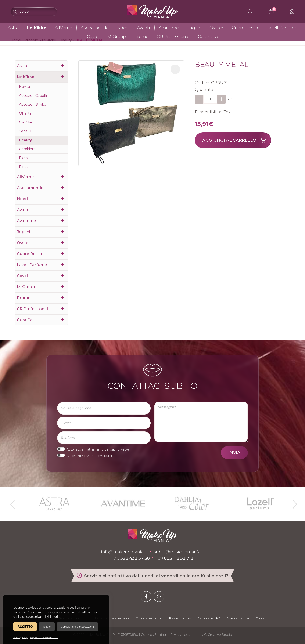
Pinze (24, 167)
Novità (24, 87)
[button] (175, 69)
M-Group (116, 37)
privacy (123, 449)
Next (293, 503)
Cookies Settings (154, 635)
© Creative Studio (218, 635)
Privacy (176, 635)
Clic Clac (26, 122)
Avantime (169, 28)
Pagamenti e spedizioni (112, 618)
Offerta (25, 113)
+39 (131, 558)
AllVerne (64, 28)
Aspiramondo (95, 28)
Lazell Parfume (282, 28)
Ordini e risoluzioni (149, 618)
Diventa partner (238, 618)
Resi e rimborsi (180, 618)
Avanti (144, 28)
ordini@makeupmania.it (179, 552)
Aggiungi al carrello (236, 140)
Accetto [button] (25, 627)
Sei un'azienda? (209, 618)
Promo (141, 37)
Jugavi (194, 28)
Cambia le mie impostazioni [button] (77, 627)
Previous (12, 503)
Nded (123, 28)
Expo (23, 158)
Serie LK (26, 131)
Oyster (216, 28)
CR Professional (173, 37)
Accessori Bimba (33, 104)
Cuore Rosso (245, 28)
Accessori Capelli (33, 96)
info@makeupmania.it (124, 552)
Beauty (26, 140)
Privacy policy (20, 638)
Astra (13, 28)
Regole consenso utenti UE (44, 638)
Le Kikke (37, 28)
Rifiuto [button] (47, 627)
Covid (93, 37)
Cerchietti (27, 149)
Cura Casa (208, 37)
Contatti (261, 618)
